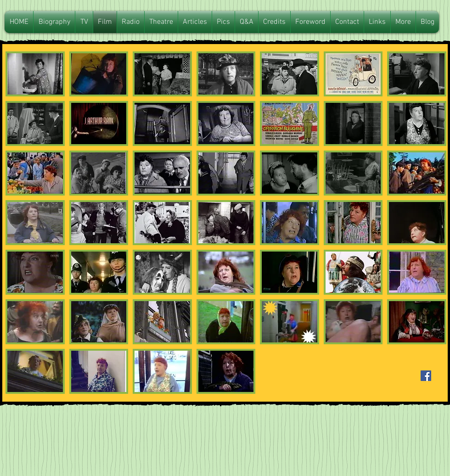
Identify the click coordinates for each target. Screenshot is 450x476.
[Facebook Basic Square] (426, 376)
